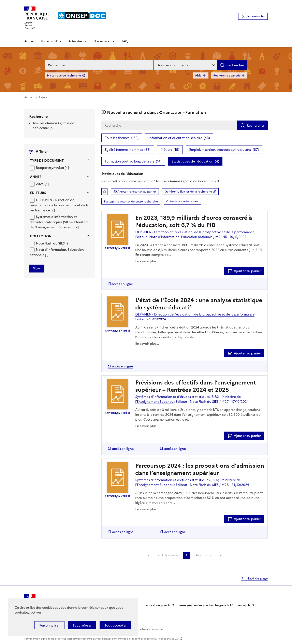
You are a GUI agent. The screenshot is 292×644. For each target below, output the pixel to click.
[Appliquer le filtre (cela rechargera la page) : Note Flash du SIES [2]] (53, 243)
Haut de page (257, 578)
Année (36, 177)
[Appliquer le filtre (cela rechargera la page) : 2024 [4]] (42, 184)
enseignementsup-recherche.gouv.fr (204, 605)
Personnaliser (49, 625)
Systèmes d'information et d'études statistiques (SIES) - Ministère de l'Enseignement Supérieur (59, 222)
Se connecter (256, 16)
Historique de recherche (64, 76)
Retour (43, 97)
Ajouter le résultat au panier (137, 192)
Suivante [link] (201, 555)
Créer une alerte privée (182, 201)
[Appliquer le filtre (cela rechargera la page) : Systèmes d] (59, 222)
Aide (198, 76)
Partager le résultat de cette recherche (131, 202)
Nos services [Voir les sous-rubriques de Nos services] (102, 41)
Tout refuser (82, 625)
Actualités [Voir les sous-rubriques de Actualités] (75, 41)
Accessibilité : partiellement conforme (140, 629)
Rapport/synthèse (50, 168)
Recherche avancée (227, 76)
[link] (148, 556)
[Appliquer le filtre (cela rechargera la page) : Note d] (57, 252)
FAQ (125, 41)
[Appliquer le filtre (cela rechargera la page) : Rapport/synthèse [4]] (52, 167)
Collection (41, 236)
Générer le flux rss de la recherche (188, 192)
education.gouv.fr (158, 605)
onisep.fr (244, 605)
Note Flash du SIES (51, 243)
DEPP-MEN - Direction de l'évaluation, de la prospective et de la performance (59, 205)
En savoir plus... (147, 261)
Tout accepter (115, 625)
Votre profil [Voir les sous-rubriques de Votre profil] (49, 41)
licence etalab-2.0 (168, 639)
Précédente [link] (170, 555)
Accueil (29, 41)
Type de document (47, 160)
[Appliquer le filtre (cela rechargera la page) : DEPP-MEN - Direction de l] (59, 205)
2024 (40, 184)
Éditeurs (38, 193)
